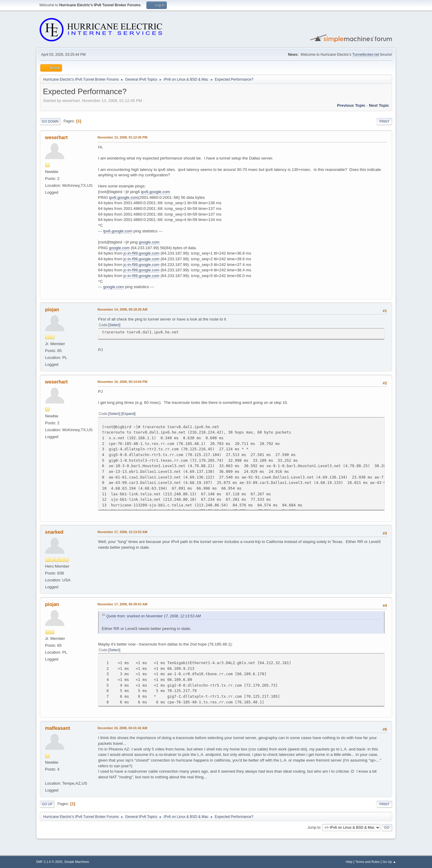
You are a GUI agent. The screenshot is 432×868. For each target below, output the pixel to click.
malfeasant (58, 728)
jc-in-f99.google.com (141, 253)
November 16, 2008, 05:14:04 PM (122, 382)
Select (114, 325)
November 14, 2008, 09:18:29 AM (122, 309)
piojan (52, 310)
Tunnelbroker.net (366, 55)
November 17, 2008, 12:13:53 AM (122, 532)
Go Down (50, 121)
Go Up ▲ (389, 862)
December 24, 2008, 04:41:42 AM (122, 728)
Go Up (47, 804)
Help (349, 862)
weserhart (56, 137)
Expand (129, 414)
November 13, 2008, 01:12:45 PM (122, 137)
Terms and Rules (368, 862)
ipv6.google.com (156, 192)
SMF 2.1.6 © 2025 (49, 862)
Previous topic (351, 105)
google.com (149, 242)
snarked (54, 532)
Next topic (379, 105)
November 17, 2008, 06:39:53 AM (122, 604)
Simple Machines (76, 862)
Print (384, 121)
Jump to (314, 828)
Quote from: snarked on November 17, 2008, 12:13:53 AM (153, 616)
